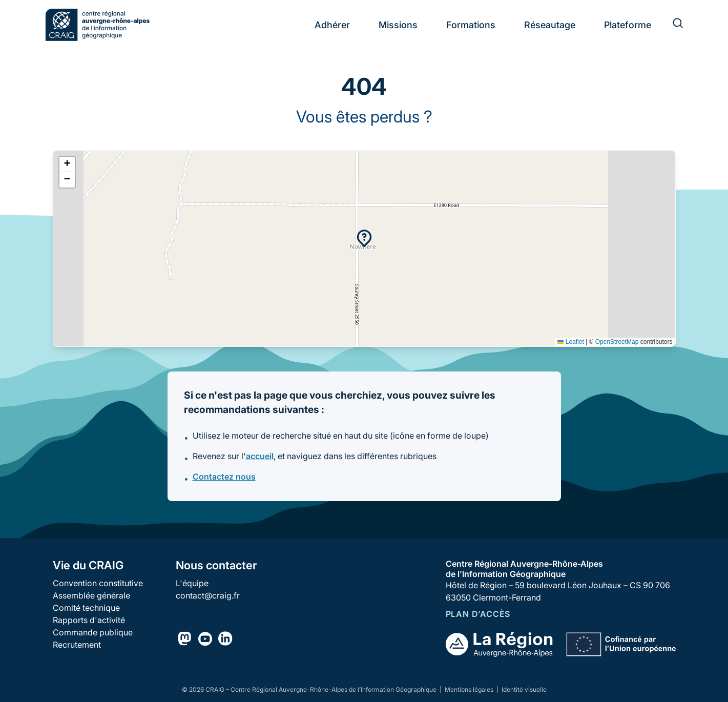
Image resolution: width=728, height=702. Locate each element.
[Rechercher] (672, 25)
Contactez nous (224, 477)
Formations (471, 25)
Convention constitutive (98, 583)
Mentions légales (470, 689)
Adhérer (332, 25)
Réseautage (550, 25)
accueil (260, 456)
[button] (364, 238)
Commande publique (93, 632)
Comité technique (86, 608)
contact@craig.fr (208, 595)
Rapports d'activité (89, 620)
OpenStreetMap (617, 342)
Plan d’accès (478, 614)
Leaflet (570, 342)
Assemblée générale (91, 595)
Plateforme (628, 25)
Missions (398, 25)
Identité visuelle (524, 689)
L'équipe (192, 583)
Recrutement (77, 645)
